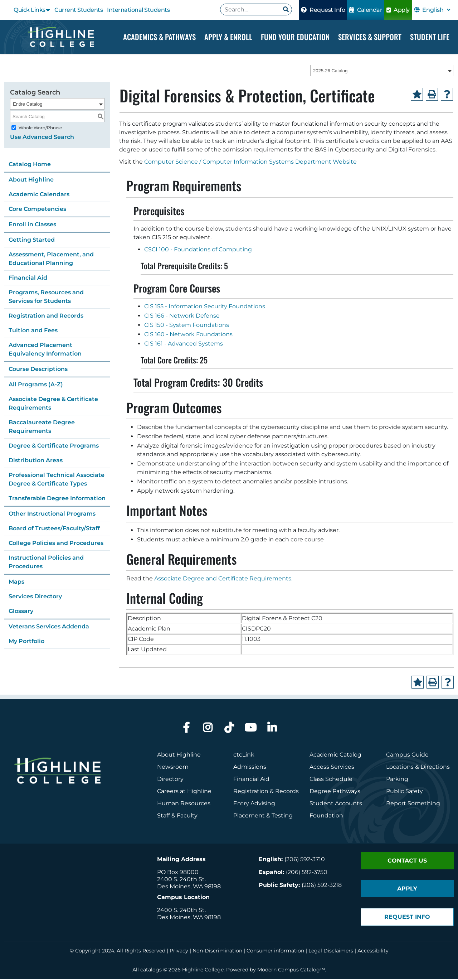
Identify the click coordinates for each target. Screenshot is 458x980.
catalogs (151, 970)
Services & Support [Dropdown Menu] (370, 37)
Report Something (413, 804)
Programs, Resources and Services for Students (46, 297)
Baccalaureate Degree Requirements (42, 427)
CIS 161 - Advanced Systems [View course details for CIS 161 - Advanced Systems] (184, 344)
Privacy (179, 951)
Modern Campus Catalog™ (291, 970)
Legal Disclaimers (331, 951)
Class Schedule (331, 780)
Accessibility (373, 951)
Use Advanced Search (42, 138)
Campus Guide (407, 755)
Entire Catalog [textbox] (28, 105)
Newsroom (173, 767)
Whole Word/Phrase (40, 128)
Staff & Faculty (177, 816)
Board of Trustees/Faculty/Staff (54, 529)
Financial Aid (28, 278)
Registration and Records (46, 316)
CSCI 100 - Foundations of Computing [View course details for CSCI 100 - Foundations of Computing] (198, 250)
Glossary (21, 612)
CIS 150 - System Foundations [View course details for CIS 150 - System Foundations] (187, 326)
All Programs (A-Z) (36, 385)
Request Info (323, 10)
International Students (138, 10)
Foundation (326, 816)
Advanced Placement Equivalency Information (45, 350)
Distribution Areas (36, 461)
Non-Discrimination (217, 951)
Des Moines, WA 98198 (189, 887)
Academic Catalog (335, 755)
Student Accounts (336, 804)
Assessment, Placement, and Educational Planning (51, 259)
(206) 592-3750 (307, 873)
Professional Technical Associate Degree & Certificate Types (57, 480)
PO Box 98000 (178, 873)
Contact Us (407, 861)
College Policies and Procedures (56, 544)
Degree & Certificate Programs (54, 446)
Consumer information (275, 951)
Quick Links (30, 10)
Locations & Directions (418, 767)
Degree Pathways (335, 792)
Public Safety (405, 792)
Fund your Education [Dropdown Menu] (295, 37)
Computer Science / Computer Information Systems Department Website (250, 163)
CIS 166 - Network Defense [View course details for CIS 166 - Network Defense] (182, 316)
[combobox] (382, 71)
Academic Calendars (39, 195)
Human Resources (184, 804)
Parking (397, 780)
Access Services (332, 767)
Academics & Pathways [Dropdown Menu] (159, 37)
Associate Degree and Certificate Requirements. (223, 579)
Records (287, 792)
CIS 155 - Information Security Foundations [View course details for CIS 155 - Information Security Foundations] (205, 307)
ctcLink (244, 755)
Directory (170, 780)
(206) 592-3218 (322, 886)
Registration (251, 792)
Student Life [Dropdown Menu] (430, 37)
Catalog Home (30, 165)
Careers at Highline (184, 792)
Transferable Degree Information (57, 499)
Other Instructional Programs (52, 514)
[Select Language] (436, 10)
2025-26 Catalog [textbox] (330, 71)
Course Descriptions (38, 370)
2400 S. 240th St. (181, 880)
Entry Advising (254, 804)
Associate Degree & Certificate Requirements (53, 404)
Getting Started (32, 240)
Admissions (250, 767)
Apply (398, 10)
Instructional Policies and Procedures (46, 563)
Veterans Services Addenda (49, 627)
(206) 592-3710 (305, 860)
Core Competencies (37, 210)
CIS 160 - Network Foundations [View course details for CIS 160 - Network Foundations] (188, 335)
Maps (16, 582)
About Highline (31, 180)
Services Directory (35, 597)
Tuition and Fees (33, 331)
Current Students (79, 10)
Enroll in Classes (32, 225)
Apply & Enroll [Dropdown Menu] (228, 37)
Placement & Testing (263, 816)
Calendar (366, 10)
